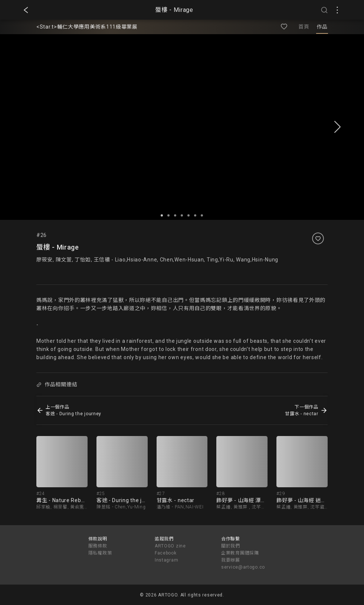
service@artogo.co (243, 567)
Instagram (166, 560)
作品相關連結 (57, 384)
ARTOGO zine (170, 546)
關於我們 (231, 546)
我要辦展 (231, 560)
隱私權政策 (100, 553)
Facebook (166, 553)
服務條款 (98, 546)
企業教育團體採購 (240, 553)
